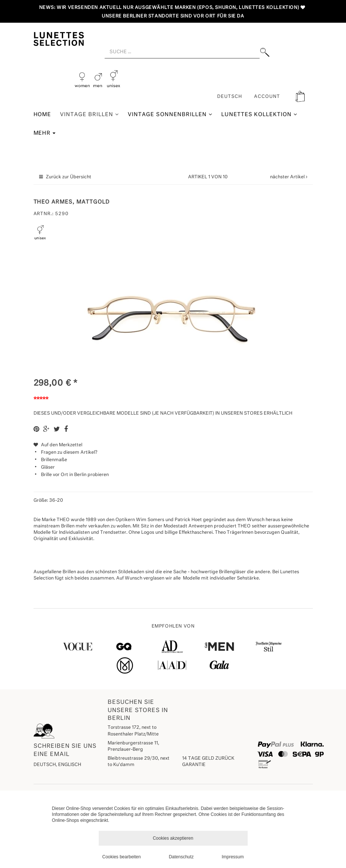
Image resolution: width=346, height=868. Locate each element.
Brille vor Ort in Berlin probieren (75, 475)
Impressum (233, 857)
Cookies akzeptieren (173, 838)
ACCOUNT (267, 97)
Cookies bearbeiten (122, 857)
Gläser (48, 467)
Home (42, 115)
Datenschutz (181, 857)
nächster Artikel (288, 177)
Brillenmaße (54, 460)
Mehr (45, 133)
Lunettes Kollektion (259, 114)
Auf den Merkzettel (58, 445)
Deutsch (230, 97)
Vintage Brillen (89, 114)
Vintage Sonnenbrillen (170, 114)
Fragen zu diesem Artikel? (65, 453)
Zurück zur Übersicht (69, 177)
